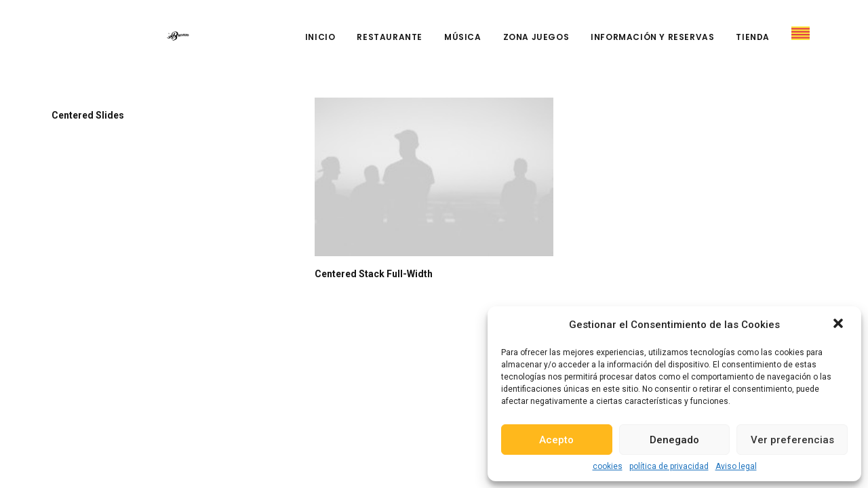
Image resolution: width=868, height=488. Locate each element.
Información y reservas (652, 37)
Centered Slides (88, 115)
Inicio (320, 37)
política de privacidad (669, 466)
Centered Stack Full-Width (374, 274)
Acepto (556, 440)
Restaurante (390, 37)
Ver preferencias (792, 440)
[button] (840, 325)
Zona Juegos (536, 37)
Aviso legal (736, 466)
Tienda (753, 37)
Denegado (674, 440)
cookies (608, 466)
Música (463, 37)
